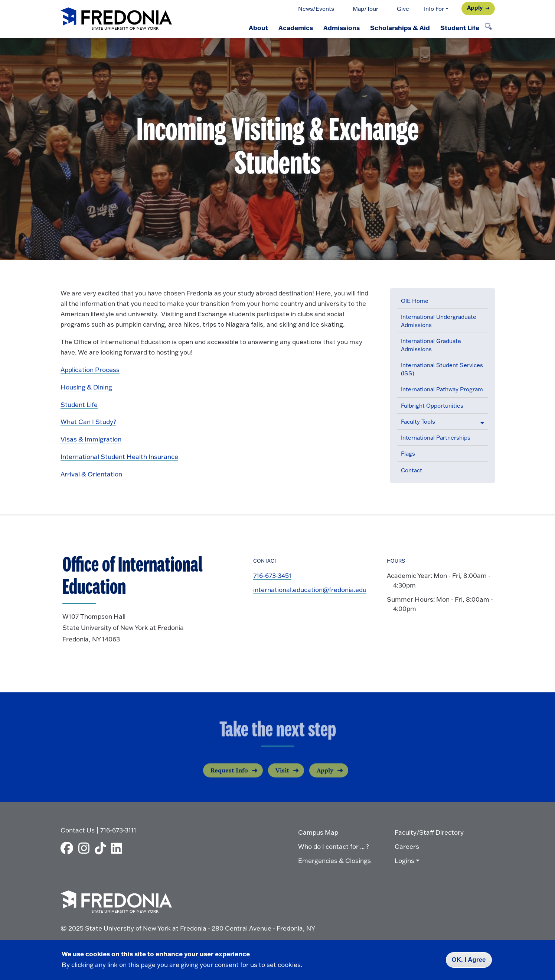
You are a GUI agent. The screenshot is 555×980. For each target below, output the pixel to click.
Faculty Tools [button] (418, 422)
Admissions (342, 28)
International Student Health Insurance (119, 457)
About (258, 28)
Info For (434, 9)
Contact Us (78, 830)
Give (403, 9)
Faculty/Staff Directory (429, 832)
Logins (404, 861)
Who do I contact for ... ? (334, 846)
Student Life (460, 28)
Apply (475, 8)
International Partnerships (436, 438)
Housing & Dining (86, 387)
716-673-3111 (118, 830)
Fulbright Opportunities (432, 406)
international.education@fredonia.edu (310, 590)
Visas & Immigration (91, 439)
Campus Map (318, 832)
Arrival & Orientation (91, 474)
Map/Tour (365, 9)
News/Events (316, 9)
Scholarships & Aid (400, 28)
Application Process (90, 370)
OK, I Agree (469, 960)
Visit (282, 777)
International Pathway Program (442, 389)
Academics (296, 28)
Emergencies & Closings (334, 861)
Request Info (229, 777)
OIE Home (415, 301)
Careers (407, 846)
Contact (412, 470)
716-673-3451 (272, 575)
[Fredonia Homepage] (116, 19)
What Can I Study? (88, 422)
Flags (408, 454)
